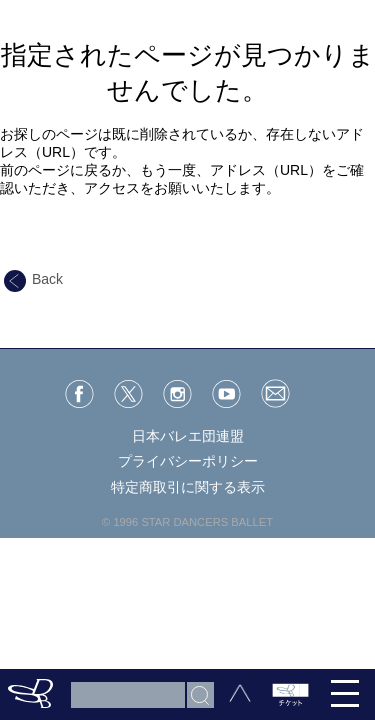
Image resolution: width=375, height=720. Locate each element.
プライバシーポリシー (188, 461)
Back (33, 279)
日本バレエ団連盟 (188, 436)
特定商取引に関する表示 (188, 487)
